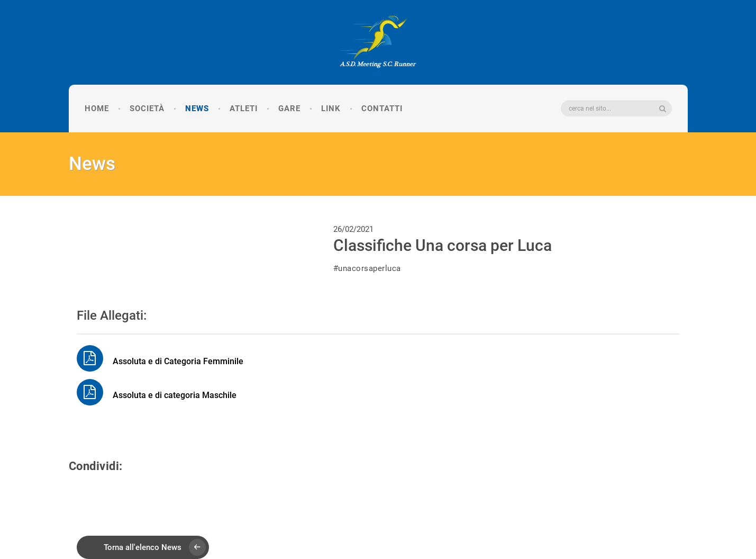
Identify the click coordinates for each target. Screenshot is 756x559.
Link (331, 109)
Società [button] (147, 109)
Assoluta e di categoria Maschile (157, 395)
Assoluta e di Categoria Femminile (160, 361)
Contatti (382, 109)
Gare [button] (289, 109)
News (197, 109)
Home (97, 109)
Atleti (244, 109)
